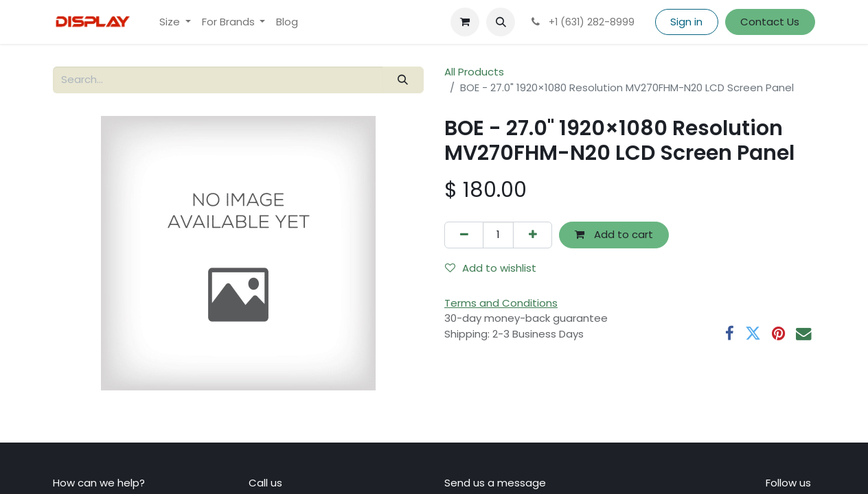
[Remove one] (464, 235)
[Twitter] (753, 334)
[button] (501, 22)
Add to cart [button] (614, 234)
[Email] (804, 334)
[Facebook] (730, 334)
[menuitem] (175, 22)
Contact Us (770, 22)
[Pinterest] (778, 334)
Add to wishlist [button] (491, 268)
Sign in (686, 22)
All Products (474, 72)
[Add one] (533, 235)
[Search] (403, 80)
